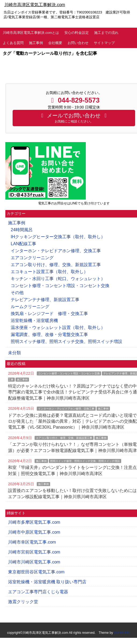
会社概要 (55, 43)
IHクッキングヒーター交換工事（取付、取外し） (58, 237)
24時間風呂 (22, 230)
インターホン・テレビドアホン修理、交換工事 (56, 251)
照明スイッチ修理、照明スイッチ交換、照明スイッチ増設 (66, 341)
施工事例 (36, 43)
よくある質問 (13, 43)
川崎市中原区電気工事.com (34, 532)
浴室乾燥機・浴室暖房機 (34, 321)
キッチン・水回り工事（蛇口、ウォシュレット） (58, 279)
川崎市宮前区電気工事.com (34, 552)
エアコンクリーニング (32, 258)
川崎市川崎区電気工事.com (34, 562)
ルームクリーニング (30, 307)
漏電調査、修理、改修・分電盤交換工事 (49, 334)
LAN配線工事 (23, 244)
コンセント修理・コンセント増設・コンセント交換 (60, 286)
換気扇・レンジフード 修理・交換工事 (49, 314)
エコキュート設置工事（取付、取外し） (49, 272)
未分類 (14, 353)
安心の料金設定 (77, 33)
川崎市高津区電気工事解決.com (35, 5)
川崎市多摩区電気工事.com (34, 522)
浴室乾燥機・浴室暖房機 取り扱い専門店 (47, 582)
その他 (17, 293)
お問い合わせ (78, 43)
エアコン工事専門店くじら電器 (38, 592)
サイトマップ (104, 43)
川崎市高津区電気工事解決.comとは (31, 33)
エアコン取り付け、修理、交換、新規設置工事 (56, 265)
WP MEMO (122, 633)
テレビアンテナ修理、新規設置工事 (45, 300)
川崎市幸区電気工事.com (32, 542)
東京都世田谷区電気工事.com (36, 572)
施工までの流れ (106, 33)
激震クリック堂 (23, 602)
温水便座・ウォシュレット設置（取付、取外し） (58, 328)
